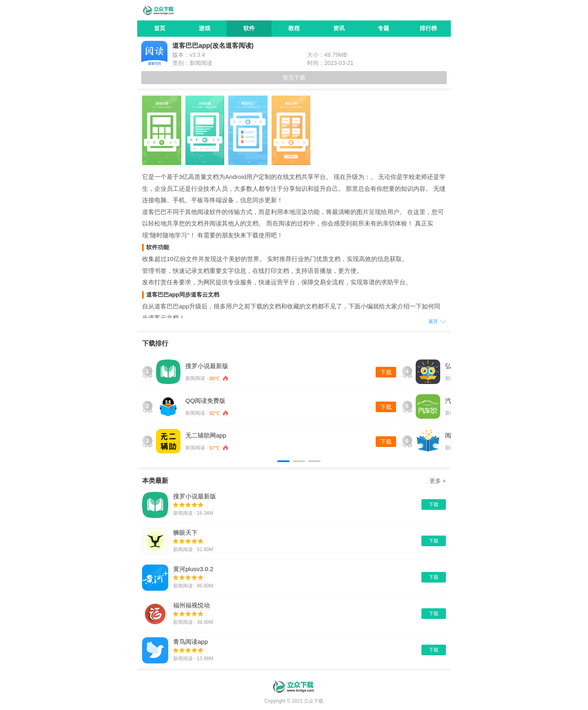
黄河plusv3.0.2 (193, 569)
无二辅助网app (206, 435)
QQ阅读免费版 (205, 401)
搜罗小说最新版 (207, 366)
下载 (386, 372)
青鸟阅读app (190, 642)
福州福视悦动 (192, 605)
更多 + (438, 481)
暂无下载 (294, 78)
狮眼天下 (185, 532)
